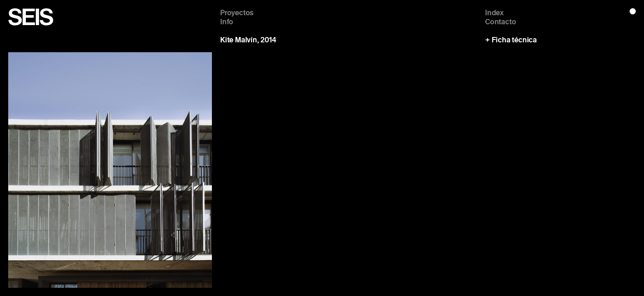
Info (227, 21)
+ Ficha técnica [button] (511, 40)
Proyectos (237, 12)
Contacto (500, 21)
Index (494, 12)
